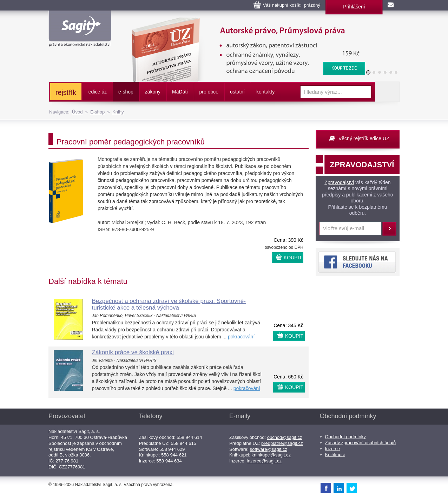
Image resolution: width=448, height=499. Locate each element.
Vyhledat (387, 92)
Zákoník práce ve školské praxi (133, 352)
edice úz (98, 92)
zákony (153, 92)
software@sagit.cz (269, 449)
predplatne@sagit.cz (282, 443)
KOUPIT (293, 258)
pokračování (241, 337)
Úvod (77, 112)
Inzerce (333, 449)
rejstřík (66, 92)
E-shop (97, 112)
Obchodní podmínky (345, 437)
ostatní (237, 92)
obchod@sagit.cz (285, 437)
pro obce (209, 92)
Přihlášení (354, 7)
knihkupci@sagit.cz (271, 455)
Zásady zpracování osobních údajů (361, 443)
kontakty (265, 92)
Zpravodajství (339, 182)
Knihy (118, 112)
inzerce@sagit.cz (264, 461)
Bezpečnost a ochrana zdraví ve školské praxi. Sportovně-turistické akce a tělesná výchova (169, 304)
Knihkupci (335, 455)
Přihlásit (389, 229)
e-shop (126, 92)
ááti (180, 92)
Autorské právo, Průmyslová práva (244, 21)
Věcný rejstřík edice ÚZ (364, 138)
